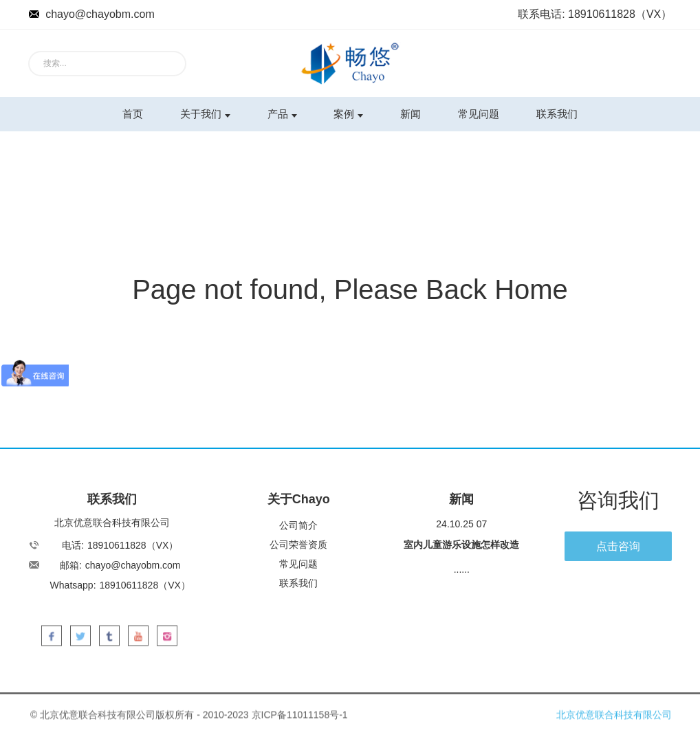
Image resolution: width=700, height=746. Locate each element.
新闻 (411, 114)
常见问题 (479, 114)
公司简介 (298, 525)
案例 (348, 114)
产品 (282, 114)
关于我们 (205, 114)
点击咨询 (618, 546)
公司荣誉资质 (298, 545)
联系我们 (557, 114)
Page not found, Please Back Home (350, 289)
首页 (133, 114)
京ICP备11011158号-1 (300, 721)
